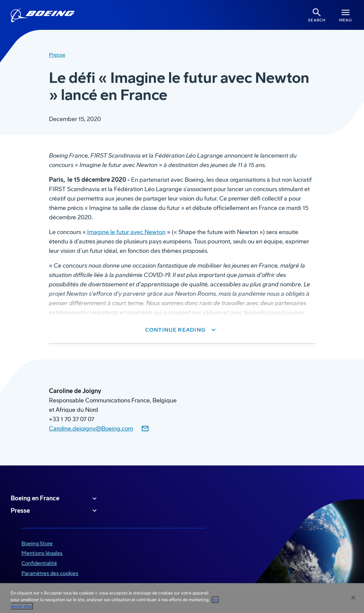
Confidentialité (39, 563)
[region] (182, 598)
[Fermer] (353, 598)
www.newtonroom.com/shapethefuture (101, 355)
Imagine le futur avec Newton (126, 232)
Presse (55, 511)
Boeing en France (55, 499)
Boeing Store (37, 543)
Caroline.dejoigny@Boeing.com (91, 429)
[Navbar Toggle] (346, 15)
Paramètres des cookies (50, 573)
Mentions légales (42, 553)
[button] (182, 330)
